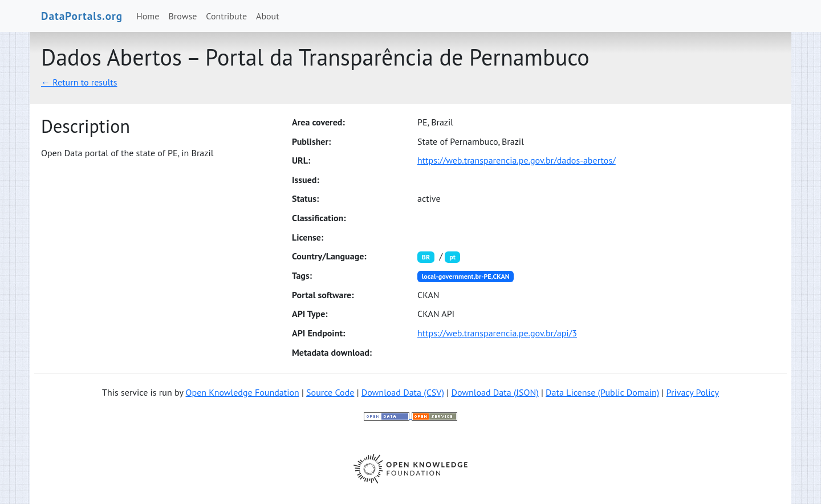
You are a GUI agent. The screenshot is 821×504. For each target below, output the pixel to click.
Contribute (226, 16)
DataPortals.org (82, 16)
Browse (183, 16)
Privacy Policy (693, 392)
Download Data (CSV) (403, 392)
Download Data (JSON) (495, 392)
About (268, 16)
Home (148, 16)
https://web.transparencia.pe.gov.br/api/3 (497, 333)
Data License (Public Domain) (602, 392)
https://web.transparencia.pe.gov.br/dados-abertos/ (517, 160)
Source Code (330, 392)
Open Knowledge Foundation (243, 392)
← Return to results (79, 82)
